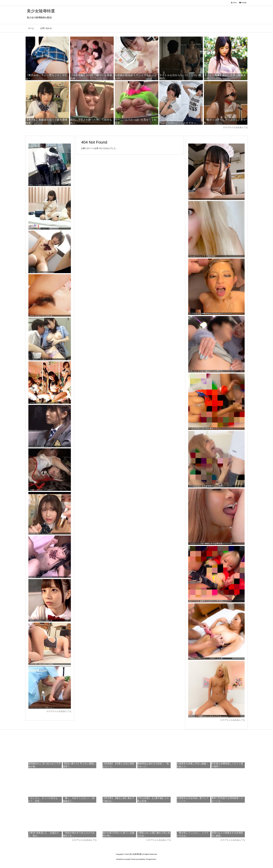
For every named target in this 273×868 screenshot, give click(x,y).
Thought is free (151, 859)
